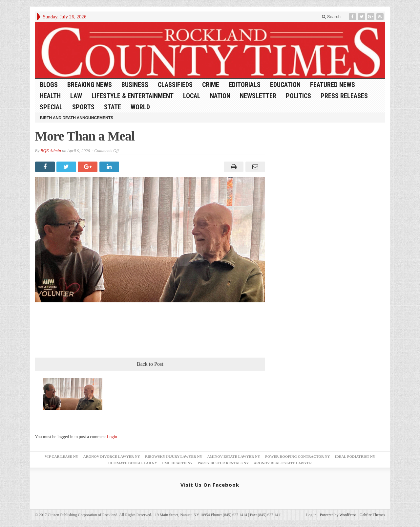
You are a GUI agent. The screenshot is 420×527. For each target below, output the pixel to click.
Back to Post (150, 364)
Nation (220, 96)
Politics (298, 96)
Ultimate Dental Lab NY (133, 463)
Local (192, 96)
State (113, 107)
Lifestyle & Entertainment (133, 96)
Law (76, 96)
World (140, 107)
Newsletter (258, 96)
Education (285, 85)
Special (51, 107)
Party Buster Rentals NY (223, 463)
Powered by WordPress (338, 515)
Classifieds (175, 85)
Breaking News (90, 85)
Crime (211, 85)
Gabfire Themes (372, 515)
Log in (311, 515)
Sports (83, 107)
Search (331, 17)
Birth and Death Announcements (77, 118)
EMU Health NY (177, 463)
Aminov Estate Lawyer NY (234, 456)
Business (135, 85)
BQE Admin (51, 151)
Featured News (333, 85)
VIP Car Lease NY (61, 456)
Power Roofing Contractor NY (298, 456)
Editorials (245, 85)
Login (112, 437)
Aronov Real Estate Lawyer (283, 463)
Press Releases (344, 96)
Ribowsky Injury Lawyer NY (174, 456)
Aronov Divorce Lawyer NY (112, 456)
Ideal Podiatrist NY (355, 456)
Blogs (49, 85)
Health (50, 96)
